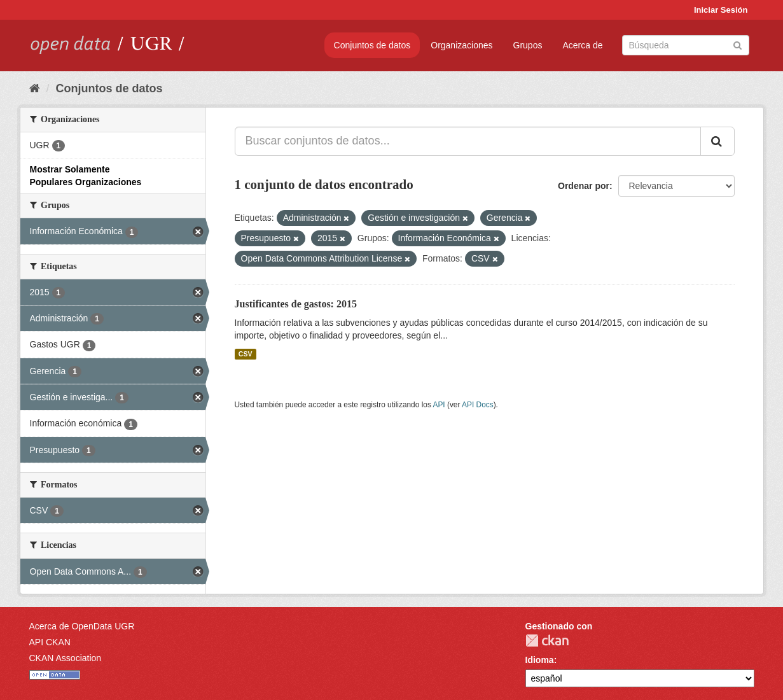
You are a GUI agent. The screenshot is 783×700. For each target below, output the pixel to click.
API (439, 405)
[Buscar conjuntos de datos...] (468, 141)
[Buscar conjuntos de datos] (686, 45)
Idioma (540, 660)
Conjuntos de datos (372, 45)
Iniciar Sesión (721, 10)
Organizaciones (461, 45)
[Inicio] (35, 88)
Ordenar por (584, 186)
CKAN (547, 640)
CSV (246, 354)
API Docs (478, 405)
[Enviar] (738, 44)
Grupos (528, 45)
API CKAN (50, 642)
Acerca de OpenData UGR (82, 626)
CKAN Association (66, 658)
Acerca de (582, 45)
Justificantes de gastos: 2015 (296, 304)
